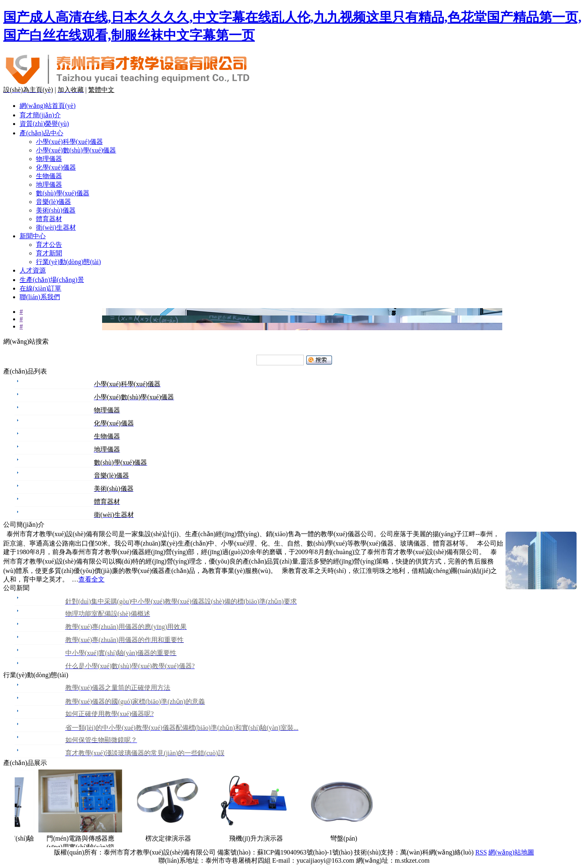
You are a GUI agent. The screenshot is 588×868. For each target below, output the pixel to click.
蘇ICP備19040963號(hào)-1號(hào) (305, 852)
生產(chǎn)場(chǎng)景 (52, 280)
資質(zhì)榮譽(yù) (44, 124)
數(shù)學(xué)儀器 (63, 193)
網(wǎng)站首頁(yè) (48, 106)
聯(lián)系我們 (40, 297)
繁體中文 (101, 90)
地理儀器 (49, 185)
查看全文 (91, 579)
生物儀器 (49, 176)
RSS (481, 852)
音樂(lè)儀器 (53, 202)
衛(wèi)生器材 (56, 227)
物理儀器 (49, 159)
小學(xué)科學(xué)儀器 (69, 142)
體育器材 (49, 219)
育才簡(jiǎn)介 (40, 115)
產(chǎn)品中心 (41, 133)
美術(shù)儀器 (56, 210)
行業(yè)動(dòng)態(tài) (68, 262)
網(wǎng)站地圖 (511, 852)
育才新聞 (49, 253)
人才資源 (33, 270)
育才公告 (49, 245)
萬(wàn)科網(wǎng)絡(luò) (438, 852)
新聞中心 (33, 236)
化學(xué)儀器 (56, 167)
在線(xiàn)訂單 (40, 288)
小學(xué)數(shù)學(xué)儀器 (76, 150)
